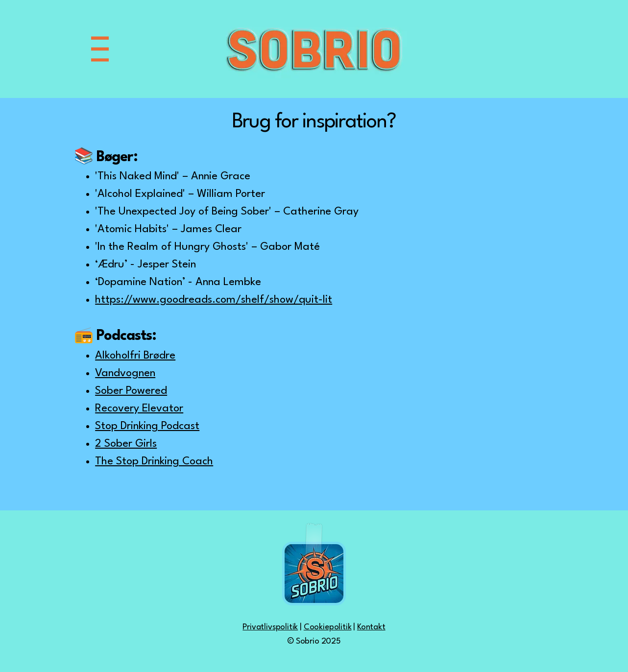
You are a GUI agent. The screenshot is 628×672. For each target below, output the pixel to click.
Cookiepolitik (328, 627)
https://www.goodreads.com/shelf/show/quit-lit (214, 300)
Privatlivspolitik (270, 627)
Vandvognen (125, 373)
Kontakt (371, 627)
